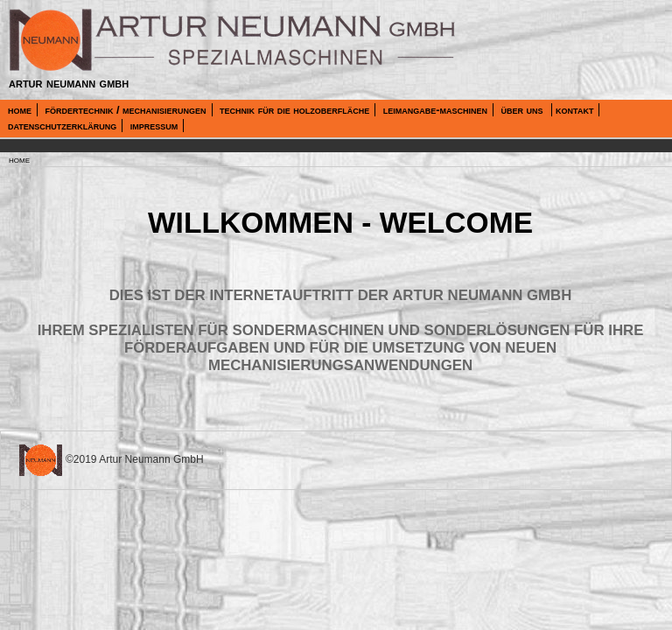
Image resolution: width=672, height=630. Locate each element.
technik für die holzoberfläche (294, 110)
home (20, 110)
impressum (154, 126)
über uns (523, 110)
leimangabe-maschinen (435, 110)
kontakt (574, 110)
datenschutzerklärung (62, 126)
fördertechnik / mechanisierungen (125, 110)
